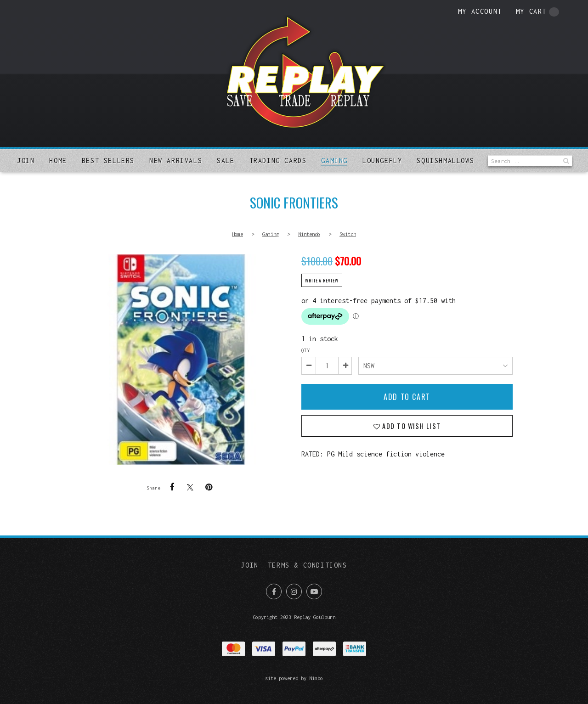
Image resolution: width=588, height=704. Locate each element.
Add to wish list (410, 426)
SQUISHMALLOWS (445, 161)
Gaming (334, 161)
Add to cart (407, 397)
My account (480, 11)
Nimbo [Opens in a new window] (316, 678)
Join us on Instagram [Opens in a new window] (294, 591)
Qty (305, 350)
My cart (537, 12)
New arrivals (176, 161)
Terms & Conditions (308, 565)
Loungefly (382, 161)
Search (565, 161)
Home (58, 161)
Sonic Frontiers (181, 360)
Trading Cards (278, 161)
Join (26, 161)
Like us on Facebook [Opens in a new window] (274, 591)
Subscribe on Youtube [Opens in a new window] (314, 591)
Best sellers (108, 161)
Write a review (322, 281)
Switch (348, 234)
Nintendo (309, 234)
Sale (226, 161)
